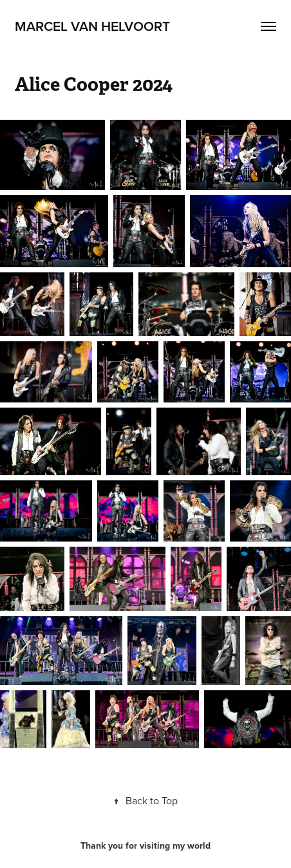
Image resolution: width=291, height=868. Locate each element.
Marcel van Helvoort (92, 26)
